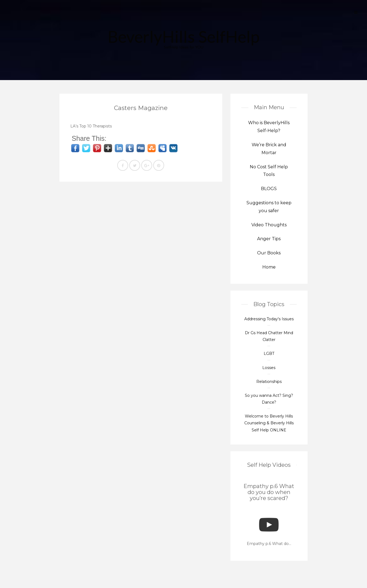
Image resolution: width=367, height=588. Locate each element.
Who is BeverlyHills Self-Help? (269, 127)
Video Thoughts (269, 225)
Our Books (269, 253)
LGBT (269, 354)
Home (269, 267)
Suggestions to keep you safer (269, 207)
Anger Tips (269, 239)
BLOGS (269, 189)
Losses (269, 368)
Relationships (269, 382)
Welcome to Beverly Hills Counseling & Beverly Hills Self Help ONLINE (269, 423)
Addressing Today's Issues (269, 319)
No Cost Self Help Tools (269, 171)
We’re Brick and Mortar (269, 149)
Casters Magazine (141, 108)
